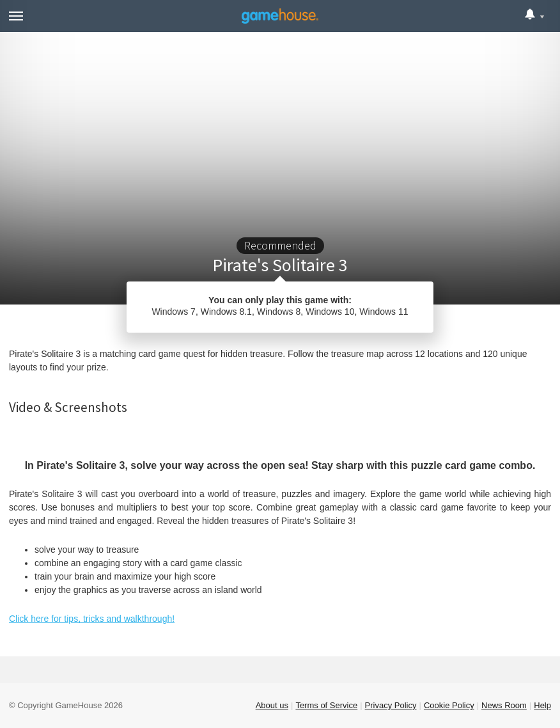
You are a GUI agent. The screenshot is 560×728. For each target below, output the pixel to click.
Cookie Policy (449, 705)
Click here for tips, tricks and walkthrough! (92, 619)
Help (542, 705)
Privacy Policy (391, 705)
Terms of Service (326, 705)
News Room (504, 705)
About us (272, 705)
